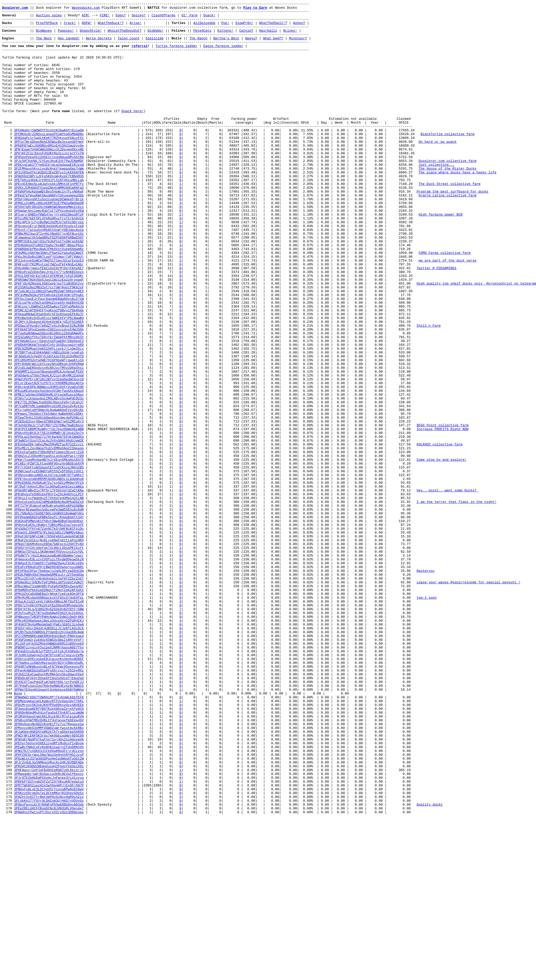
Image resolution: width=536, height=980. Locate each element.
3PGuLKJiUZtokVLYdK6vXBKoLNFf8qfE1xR (49, 722)
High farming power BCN (440, 257)
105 (8, 634)
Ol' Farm (189, 18)
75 (8, 496)
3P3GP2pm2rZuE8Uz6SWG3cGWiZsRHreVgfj (49, 768)
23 (8, 257)
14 (8, 216)
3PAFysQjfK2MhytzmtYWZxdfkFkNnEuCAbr (49, 317)
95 (8, 588)
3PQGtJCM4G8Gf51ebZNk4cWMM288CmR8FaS (49, 225)
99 (8, 607)
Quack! (209, 18)
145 (8, 818)
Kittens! (225, 37)
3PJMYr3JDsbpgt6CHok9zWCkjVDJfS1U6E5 (49, 386)
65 (8, 450)
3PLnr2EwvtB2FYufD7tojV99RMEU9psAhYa (49, 459)
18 (8, 234)
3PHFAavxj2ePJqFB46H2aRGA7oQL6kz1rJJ (49, 924)
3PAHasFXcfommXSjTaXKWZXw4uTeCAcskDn (49, 676)
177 (8, 965)
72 (8, 482)
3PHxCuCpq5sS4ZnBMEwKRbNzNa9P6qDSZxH (49, 602)
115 (8, 680)
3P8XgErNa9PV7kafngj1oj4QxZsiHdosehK (49, 887)
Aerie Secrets (99, 46)
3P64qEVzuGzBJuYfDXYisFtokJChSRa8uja (49, 781)
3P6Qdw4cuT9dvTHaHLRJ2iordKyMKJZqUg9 (49, 450)
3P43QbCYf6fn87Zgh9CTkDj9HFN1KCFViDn (49, 634)
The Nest (44, 46)
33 (8, 303)
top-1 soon (426, 717)
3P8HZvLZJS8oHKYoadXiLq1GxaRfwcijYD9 (49, 547)
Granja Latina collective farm (447, 234)
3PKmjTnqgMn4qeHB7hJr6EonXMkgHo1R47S (49, 551)
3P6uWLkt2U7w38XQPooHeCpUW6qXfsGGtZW (49, 910)
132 (8, 758)
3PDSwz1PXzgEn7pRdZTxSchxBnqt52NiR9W (49, 391)
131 (8, 754)
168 (8, 924)
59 (8, 423)
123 (8, 717)
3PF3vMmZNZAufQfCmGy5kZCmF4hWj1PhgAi (49, 354)
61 (8, 432)
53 (8, 395)
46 (8, 363)
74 (8, 492)
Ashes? (299, 27)
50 (8, 381)
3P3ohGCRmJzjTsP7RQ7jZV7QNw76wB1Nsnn (49, 510)
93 (8, 579)
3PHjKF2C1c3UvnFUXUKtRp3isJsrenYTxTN (49, 184)
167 (8, 919)
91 (8, 570)
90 (8, 565)
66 (8, 455)
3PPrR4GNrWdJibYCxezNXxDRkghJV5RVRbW (49, 436)
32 (8, 299)
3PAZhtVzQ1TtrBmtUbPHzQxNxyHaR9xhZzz (49, 956)
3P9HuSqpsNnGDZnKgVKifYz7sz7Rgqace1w (49, 869)
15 (8, 220)
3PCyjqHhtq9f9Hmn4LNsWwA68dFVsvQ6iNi (49, 492)
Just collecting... (436, 197)
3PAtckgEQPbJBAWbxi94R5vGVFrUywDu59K (49, 464)
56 (8, 409)
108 (8, 648)
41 (8, 340)
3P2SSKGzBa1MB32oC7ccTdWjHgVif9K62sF (49, 345)
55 (8, 404)
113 (8, 671)
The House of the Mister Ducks (447, 202)
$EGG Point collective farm (442, 510)
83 (8, 533)
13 (8, 211)
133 (8, 763)
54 (8, 400)
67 (8, 459)
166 (8, 915)
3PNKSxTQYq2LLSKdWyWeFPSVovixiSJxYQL (49, 662)
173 (8, 947)
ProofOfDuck (47, 27)
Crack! (70, 27)
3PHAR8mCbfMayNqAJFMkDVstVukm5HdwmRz (49, 299)
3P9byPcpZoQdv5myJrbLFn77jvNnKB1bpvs (49, 326)
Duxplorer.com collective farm (447, 193)
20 (8, 243)
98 (8, 602)
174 (8, 951)
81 (8, 524)
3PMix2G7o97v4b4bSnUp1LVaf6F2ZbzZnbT (49, 694)
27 (8, 276)
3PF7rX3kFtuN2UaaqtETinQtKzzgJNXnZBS (49, 561)
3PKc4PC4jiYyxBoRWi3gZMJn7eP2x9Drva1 (49, 266)
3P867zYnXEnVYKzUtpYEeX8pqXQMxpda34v (49, 726)
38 (8, 326)
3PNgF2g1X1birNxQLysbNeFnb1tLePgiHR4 (49, 648)
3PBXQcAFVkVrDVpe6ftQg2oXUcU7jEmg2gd (49, 813)
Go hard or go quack (437, 170)
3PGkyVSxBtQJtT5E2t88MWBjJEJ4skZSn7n (49, 519)
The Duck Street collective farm (449, 220)
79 (8, 515)
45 (8, 358)
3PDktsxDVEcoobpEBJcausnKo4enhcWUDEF (49, 790)
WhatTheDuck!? (110, 27)
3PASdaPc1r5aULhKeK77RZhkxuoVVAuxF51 (49, 165)
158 (8, 878)
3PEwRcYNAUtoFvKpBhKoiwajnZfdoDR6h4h (49, 896)
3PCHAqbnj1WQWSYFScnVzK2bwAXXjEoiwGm (49, 156)
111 (8, 662)
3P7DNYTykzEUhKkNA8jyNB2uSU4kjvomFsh (49, 423)
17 (8, 230)
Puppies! (66, 37)
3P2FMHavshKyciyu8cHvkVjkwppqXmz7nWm (49, 202)
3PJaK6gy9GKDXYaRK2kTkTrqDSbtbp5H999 (49, 878)
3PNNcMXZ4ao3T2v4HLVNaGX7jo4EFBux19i (49, 280)
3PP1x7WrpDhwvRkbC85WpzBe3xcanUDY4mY (49, 170)
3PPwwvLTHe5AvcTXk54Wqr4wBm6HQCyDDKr (49, 496)
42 (8, 345)
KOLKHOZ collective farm (439, 533)
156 (8, 869)
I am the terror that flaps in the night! (456, 602)
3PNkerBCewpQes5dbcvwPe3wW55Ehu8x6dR (49, 611)
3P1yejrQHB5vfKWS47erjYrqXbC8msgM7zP (49, 257)
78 (8, 510)
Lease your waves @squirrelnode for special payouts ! (468, 699)
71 (8, 478)
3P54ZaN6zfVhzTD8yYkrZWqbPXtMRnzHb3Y (49, 404)
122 (8, 712)
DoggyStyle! (91, 37)
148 (8, 832)
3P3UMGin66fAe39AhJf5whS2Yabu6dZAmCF (49, 303)
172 (8, 942)
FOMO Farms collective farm (444, 303)
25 (8, 266)
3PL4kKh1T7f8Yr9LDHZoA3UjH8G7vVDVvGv (49, 961)
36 (8, 317)
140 (8, 795)
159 (8, 882)
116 (8, 685)
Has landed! (69, 46)
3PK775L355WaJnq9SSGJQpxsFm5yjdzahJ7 (49, 482)
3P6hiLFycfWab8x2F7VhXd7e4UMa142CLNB (49, 597)
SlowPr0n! (244, 27)
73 (8, 487)
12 (8, 207)
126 (8, 731)
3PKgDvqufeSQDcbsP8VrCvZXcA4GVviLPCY (49, 593)
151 (8, 846)
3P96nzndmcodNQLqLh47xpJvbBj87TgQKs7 (49, 570)
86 (8, 547)
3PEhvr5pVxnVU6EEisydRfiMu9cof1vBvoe (49, 892)
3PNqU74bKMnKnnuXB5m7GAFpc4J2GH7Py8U (49, 653)
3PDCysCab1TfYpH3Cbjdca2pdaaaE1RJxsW (49, 197)
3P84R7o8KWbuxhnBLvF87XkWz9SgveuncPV (49, 800)
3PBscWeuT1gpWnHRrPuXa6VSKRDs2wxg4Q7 (49, 703)
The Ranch (198, 46)
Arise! (136, 27)
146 (8, 823)
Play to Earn (255, 9)
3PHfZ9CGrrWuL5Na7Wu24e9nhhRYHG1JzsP (49, 905)
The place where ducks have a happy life (457, 207)
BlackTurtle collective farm (447, 161)
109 (8, 653)
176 (8, 961)
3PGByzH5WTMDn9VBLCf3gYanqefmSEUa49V (49, 864)
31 (8, 294)
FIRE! (105, 18)
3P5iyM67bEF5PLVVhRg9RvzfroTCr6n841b (49, 262)
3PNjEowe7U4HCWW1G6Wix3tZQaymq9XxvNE (49, 179)
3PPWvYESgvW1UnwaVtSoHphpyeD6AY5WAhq (49, 827)
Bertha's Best (226, 46)
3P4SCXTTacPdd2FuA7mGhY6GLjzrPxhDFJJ (49, 818)
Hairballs (268, 37)
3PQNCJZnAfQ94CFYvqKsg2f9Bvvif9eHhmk (49, 372)
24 (8, 262)
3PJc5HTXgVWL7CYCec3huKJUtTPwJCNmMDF (49, 193)
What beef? (273, 46)
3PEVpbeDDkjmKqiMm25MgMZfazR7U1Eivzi (49, 533)
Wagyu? (251, 46)
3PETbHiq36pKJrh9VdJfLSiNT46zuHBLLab (49, 216)
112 (8, 666)
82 (8, 528)
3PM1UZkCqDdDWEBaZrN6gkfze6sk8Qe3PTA (49, 712)
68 (8, 464)
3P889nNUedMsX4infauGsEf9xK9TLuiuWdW (49, 855)
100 (8, 611)
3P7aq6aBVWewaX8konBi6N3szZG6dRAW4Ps (49, 400)
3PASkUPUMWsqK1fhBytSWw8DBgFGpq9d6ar (49, 625)
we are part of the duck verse (447, 312)
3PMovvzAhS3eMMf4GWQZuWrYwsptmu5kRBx (49, 873)
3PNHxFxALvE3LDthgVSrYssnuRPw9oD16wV (49, 947)
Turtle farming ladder (177, 55)
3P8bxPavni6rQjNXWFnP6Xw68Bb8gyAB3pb (49, 965)
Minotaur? (298, 46)
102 (8, 620)
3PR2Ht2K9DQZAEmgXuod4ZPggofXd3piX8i (49, 919)
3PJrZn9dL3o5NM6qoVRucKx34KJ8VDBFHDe (49, 915)
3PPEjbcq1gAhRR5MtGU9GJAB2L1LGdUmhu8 (49, 574)
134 (8, 768)
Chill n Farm (428, 391)
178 (8, 970)
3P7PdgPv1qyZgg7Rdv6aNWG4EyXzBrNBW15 (49, 823)
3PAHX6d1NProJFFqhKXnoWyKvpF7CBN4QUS (49, 211)
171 (8, 938)
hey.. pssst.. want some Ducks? (447, 588)
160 (8, 887)
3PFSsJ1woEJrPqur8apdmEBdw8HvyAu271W (49, 358)
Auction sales (49, 18)
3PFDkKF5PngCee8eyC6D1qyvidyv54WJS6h (49, 395)
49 (8, 377)
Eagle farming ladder (223, 55)
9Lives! (290, 37)
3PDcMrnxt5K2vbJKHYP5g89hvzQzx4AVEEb (49, 846)
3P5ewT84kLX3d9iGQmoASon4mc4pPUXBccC (49, 501)
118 (8, 694)
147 (8, 827)
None (18, 832)
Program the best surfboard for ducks (452, 230)
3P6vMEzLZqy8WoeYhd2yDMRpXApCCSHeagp (49, 538)
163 (8, 901)
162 (8, 896)
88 (8, 556)
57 (8, 414)
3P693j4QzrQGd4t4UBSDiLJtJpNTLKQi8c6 (49, 754)
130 (8, 749)
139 (8, 790)
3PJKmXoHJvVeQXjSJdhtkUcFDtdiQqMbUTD (49, 427)
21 (8, 248)
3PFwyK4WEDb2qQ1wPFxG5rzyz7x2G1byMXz (49, 804)
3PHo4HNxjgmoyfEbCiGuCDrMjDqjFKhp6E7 (49, 322)
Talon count (129, 46)
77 (8, 505)
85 (8, 542)
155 (8, 864)
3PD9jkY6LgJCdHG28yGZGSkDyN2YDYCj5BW (49, 731)
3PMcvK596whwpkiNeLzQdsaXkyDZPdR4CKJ (49, 745)
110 (8, 657)
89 (8, 561)
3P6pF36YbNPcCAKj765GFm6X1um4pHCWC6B (49, 643)
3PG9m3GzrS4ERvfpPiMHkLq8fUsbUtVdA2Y (49, 699)
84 (8, 538)
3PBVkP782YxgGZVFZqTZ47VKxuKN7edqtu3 (49, 938)
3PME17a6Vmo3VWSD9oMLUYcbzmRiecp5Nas (49, 473)
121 (8, 708)
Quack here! (133, 133)
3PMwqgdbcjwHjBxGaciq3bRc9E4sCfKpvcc (49, 928)
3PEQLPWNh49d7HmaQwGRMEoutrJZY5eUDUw (49, 689)
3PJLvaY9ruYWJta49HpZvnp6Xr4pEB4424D (49, 363)
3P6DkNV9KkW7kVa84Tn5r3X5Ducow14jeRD (49, 414)
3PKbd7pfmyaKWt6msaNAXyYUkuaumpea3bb (49, 234)
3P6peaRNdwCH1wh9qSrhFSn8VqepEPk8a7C (49, 377)
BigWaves (44, 37)
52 (8, 391)
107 (8, 643)
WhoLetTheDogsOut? (125, 37)
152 (8, 850)
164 (8, 905)
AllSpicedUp (204, 27)
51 (8, 386)
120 (8, 703)
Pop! (225, 27)
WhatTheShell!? (273, 27)
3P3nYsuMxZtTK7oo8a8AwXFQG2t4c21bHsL (49, 735)
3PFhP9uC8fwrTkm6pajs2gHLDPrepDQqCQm (49, 685)
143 (8, 809)
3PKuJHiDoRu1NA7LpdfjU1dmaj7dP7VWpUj (49, 308)
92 (8, 574)
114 (8, 676)
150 (8, 841)
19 (8, 239)
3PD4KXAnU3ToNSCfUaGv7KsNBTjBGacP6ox (49, 294)
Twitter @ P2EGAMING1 (436, 322)
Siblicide (155, 46)
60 (8, 427)
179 (8, 974)
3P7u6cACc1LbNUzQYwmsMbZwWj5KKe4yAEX (49, 349)
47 (8, 368)
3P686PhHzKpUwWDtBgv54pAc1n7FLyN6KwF (49, 230)
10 (8, 197)
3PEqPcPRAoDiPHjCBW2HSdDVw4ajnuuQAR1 (49, 680)
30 (8, 289)
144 (8, 813)
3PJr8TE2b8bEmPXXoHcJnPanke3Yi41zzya (49, 933)
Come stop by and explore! (441, 551)
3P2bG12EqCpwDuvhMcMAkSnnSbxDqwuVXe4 (49, 809)
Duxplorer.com (15, 9)
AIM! (86, 18)
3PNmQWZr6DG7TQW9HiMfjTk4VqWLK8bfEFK (49, 836)
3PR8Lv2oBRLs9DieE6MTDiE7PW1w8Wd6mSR (49, 243)
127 (8, 735)
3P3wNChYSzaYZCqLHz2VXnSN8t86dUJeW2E (49, 528)
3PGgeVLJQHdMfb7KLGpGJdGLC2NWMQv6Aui (49, 639)
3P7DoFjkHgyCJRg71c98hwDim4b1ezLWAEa (49, 584)
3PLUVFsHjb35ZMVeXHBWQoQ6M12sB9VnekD (49, 772)
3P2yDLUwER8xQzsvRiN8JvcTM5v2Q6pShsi (49, 441)
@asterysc (425, 685)
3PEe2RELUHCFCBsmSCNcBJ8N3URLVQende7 (49, 970)
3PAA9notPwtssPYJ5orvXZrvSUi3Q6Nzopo (49, 974)
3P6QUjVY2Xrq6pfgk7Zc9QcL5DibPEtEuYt (49, 657)
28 (8, 280)
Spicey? (139, 18)
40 (8, 335)
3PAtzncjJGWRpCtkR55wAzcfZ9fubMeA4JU (49, 368)
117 (8, 689)
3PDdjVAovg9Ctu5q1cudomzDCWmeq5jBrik (49, 239)
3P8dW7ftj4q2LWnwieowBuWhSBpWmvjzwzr (49, 666)
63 (8, 441)
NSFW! (87, 27)
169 (8, 928)
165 (8, 910)
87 (8, 551)
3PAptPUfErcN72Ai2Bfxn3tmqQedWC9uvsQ (49, 455)
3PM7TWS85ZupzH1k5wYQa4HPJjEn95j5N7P (49, 942)
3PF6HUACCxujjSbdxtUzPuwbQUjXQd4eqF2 (49, 409)
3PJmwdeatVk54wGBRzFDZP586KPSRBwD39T (49, 285)
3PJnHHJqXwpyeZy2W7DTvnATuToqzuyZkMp (49, 786)
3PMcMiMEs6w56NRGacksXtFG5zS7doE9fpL (49, 717)
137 (8, 781)
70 (8, 473)
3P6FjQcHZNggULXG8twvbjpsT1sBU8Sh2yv (49, 340)
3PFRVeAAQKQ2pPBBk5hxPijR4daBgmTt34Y (49, 620)
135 (8, 772)
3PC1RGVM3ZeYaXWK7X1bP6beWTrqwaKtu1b (49, 432)
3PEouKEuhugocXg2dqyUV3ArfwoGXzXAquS (49, 469)
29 (8, 285)
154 (8, 859)
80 (8, 519)
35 (8, 312)
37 (8, 322)
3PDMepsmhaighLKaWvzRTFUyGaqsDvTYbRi (49, 841)
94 (8, 584)
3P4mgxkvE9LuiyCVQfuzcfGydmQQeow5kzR (49, 671)
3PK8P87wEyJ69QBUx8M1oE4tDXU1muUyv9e (49, 174)
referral (139, 55)
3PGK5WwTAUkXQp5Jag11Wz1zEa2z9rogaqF (49, 335)
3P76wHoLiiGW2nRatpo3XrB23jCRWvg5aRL (49, 795)
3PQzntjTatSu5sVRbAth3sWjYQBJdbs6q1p (49, 276)
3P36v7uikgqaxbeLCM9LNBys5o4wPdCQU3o (49, 478)
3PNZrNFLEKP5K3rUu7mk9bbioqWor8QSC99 (49, 882)
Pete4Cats (202, 37)
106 (8, 639)
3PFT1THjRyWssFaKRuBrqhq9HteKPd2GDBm (49, 607)
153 (8, 855)
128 (8, 740)
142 (8, 804)
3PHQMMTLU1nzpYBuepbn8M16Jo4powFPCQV (49, 446)
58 (8, 418)
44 (8, 354)
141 (8, 800)
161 (8, 892)
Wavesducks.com (86, 9)
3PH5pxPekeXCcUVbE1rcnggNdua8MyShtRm (49, 188)
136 (8, 777)
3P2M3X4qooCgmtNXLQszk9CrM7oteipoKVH (49, 859)
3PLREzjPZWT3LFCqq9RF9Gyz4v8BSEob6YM (49, 556)
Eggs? (121, 18)
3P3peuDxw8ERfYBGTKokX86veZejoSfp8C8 (49, 850)
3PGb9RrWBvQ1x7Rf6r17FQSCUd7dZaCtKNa (49, 588)
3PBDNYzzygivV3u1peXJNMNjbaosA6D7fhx (49, 777)
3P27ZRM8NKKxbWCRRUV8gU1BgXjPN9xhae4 (49, 763)
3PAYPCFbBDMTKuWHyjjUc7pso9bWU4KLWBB (49, 515)
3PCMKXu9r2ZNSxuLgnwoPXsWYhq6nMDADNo (49, 161)
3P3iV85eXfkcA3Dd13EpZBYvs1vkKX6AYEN (49, 207)
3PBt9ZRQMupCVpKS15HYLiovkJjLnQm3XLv (49, 418)
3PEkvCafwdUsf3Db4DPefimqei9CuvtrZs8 (49, 542)
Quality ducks (429, 965)
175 (8, 956)
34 (8, 308)
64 (8, 446)
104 (8, 630)
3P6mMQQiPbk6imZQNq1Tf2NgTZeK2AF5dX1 (49, 708)
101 (8, 616)
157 (8, 873)
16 (8, 225)
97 (8, 597)
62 (8, 436)
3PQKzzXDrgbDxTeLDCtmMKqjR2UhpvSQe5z (49, 951)
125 (8, 726)
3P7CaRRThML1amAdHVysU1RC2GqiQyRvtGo (49, 487)
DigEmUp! (155, 37)
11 (8, 202)
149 (8, 836)
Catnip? (246, 37)
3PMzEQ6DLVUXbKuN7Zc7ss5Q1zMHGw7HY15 (49, 579)
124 (8, 722)
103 (8, 625)
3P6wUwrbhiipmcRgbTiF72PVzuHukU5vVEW (49, 253)
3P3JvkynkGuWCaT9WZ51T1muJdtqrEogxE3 (49, 312)
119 (8, 699)
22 (8, 253)
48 (8, 372)
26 (8, 271)
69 (8, 469)
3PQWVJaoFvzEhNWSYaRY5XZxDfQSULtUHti (49, 565)
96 (8, 593)
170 (8, 933)
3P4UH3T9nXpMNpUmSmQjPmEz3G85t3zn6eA (49, 749)
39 (8, 331)
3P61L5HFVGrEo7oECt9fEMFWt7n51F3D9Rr (49, 331)
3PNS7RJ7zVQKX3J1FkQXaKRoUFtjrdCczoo (49, 901)
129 (8, 745)
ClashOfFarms (164, 18)
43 (8, 349)
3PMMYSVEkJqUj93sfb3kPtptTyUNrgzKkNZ (49, 289)
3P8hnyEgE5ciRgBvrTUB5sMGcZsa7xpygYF (49, 630)
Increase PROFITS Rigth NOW (442, 515)
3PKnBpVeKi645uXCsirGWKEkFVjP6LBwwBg (49, 381)
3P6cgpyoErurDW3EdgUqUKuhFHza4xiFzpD (49, 271)
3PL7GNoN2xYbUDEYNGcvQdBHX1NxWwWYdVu (49, 616)
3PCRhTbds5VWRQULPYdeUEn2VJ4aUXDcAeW (49, 758)
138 (8, 786)
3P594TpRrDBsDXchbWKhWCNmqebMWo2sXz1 (49, 248)
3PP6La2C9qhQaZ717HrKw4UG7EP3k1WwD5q (49, 524)
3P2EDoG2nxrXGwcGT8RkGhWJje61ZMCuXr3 (49, 505)
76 (8, 501)
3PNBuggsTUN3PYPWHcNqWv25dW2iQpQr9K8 (49, 740)
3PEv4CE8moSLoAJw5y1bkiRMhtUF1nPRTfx (49, 220)
